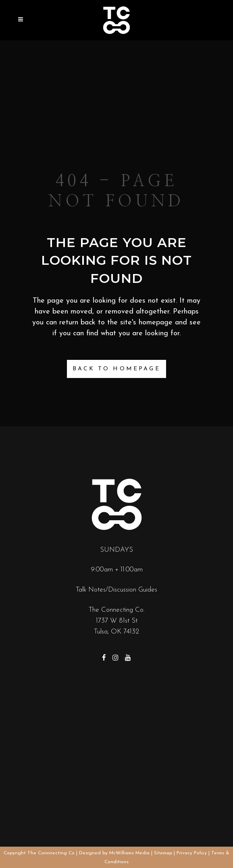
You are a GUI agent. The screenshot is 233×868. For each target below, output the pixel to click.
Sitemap (163, 853)
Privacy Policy (192, 853)
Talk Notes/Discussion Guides (116, 590)
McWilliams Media (129, 853)
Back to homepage (116, 369)
